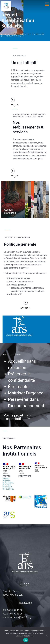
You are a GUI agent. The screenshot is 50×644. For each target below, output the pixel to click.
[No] (47, 636)
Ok (26, 640)
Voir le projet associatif (13, 417)
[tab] (13, 200)
